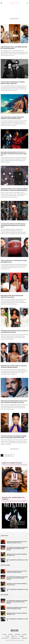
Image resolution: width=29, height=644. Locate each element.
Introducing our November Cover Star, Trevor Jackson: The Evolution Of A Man (17, 542)
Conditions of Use (15, 638)
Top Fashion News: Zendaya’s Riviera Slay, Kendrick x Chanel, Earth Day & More (12, 118)
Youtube (7, 636)
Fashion (3, 115)
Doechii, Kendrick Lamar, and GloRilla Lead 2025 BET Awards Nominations (14, 48)
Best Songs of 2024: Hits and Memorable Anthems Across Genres (12, 296)
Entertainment (4, 45)
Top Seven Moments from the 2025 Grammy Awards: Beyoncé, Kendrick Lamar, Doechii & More (13, 225)
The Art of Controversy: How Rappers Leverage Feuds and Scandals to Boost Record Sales (14, 437)
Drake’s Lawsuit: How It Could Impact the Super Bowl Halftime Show (14, 261)
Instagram (18, 634)
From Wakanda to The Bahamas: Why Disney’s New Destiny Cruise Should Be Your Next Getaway (17, 549)
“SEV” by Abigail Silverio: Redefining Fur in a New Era (17, 560)
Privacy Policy (5, 638)
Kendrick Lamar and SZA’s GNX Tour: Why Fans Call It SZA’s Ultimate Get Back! (14, 367)
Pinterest (25, 634)
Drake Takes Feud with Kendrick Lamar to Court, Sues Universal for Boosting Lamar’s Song (14, 402)
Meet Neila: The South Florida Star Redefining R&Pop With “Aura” (17, 555)
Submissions (24, 638)
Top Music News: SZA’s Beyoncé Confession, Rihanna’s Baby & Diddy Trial (13, 83)
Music (2, 80)
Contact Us (14, 636)
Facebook (11, 634)
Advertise (22, 636)
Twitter (4, 634)
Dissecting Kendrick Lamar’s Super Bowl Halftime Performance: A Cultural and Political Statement (14, 190)
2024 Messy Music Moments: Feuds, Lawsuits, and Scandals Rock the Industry (14, 331)
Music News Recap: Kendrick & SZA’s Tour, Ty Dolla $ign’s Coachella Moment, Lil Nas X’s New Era (14, 154)
